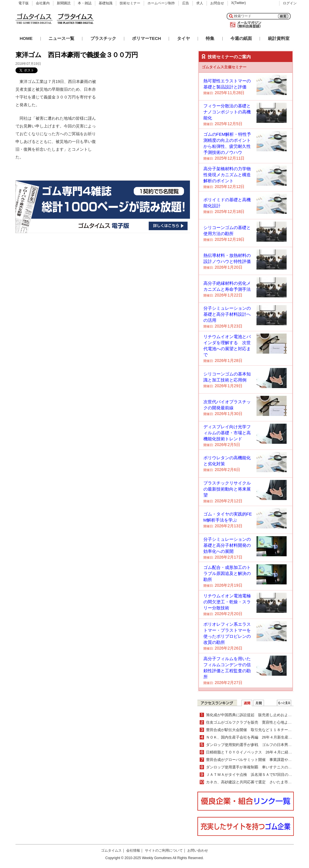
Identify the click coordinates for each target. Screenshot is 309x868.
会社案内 (43, 3)
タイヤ (183, 38)
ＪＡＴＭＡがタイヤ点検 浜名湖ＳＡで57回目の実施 (251, 775)
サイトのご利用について (164, 850)
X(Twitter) (239, 3)
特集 (210, 38)
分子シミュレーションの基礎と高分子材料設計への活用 (227, 314)
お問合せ (217, 3)
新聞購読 (64, 3)
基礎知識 (106, 3)
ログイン (290, 3)
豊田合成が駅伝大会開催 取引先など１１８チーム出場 (253, 730)
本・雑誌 (85, 3)
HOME (26, 38)
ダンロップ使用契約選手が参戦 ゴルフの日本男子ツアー (254, 745)
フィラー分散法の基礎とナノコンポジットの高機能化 (227, 112)
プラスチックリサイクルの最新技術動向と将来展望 (227, 489)
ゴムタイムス (111, 850)
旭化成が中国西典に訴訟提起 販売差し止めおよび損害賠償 (256, 715)
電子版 (24, 3)
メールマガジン (244, 25)
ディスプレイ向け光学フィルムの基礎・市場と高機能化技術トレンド (227, 433)
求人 (200, 3)
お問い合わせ (198, 850)
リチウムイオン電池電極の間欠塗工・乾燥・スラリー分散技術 (227, 602)
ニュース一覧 (61, 38)
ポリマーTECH (146, 38)
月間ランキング (259, 703)
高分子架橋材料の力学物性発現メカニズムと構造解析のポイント (227, 175)
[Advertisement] (147, 114)
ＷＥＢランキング (284, 703)
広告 (186, 3)
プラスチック (103, 38)
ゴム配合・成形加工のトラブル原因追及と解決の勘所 (227, 573)
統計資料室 (279, 38)
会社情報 (133, 850)
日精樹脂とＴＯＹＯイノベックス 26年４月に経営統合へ (255, 752)
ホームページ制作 (161, 3)
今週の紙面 (241, 38)
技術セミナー (130, 3)
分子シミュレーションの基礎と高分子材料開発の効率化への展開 (227, 545)
